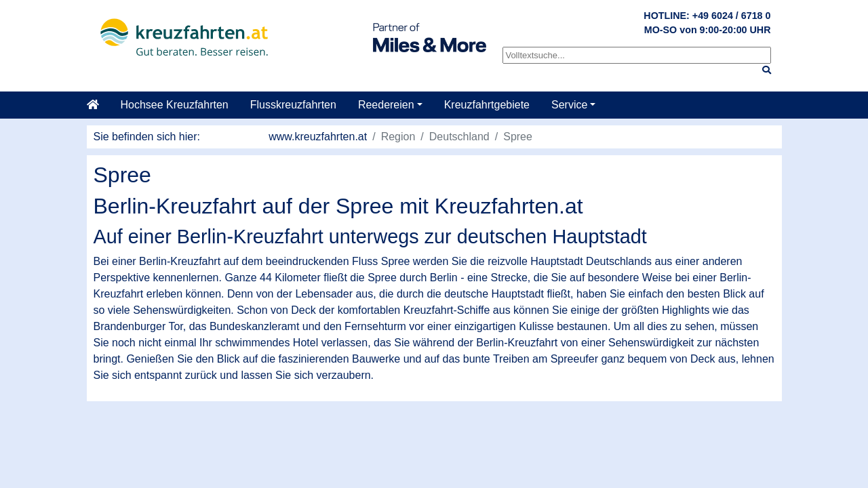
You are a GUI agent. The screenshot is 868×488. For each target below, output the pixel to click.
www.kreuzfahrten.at (318, 137)
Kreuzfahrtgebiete (487, 105)
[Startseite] (98, 105)
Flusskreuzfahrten (293, 105)
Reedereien (386, 105)
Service (569, 105)
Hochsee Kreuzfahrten (175, 105)
